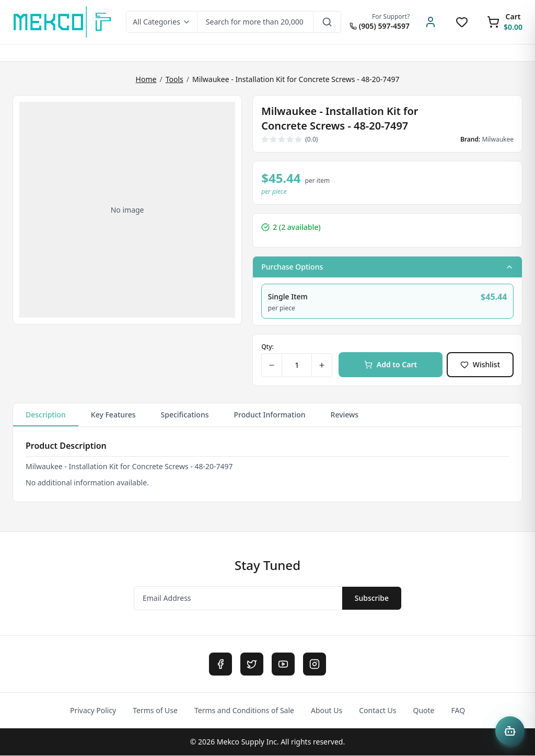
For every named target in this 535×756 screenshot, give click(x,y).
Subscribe (372, 598)
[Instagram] (315, 665)
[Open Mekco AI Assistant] (510, 731)
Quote (423, 711)
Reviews (345, 415)
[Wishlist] (462, 22)
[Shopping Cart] (505, 22)
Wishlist (480, 365)
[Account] (431, 22)
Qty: (267, 347)
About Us (327, 711)
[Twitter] (252, 665)
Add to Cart (391, 365)
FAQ (458, 711)
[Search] (327, 22)
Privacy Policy (93, 711)
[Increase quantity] (322, 366)
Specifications (185, 415)
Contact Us (377, 711)
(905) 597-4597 (380, 26)
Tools (175, 79)
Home (146, 79)
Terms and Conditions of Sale (244, 711)
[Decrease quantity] (272, 366)
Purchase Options (387, 267)
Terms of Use (155, 711)
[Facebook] (220, 665)
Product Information (270, 415)
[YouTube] (283, 665)
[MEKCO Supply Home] (63, 22)
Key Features (113, 415)
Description (46, 418)
